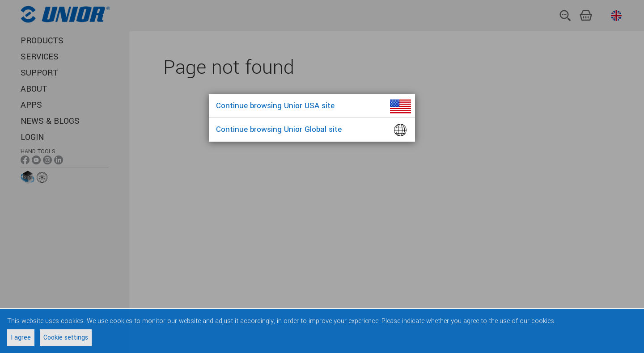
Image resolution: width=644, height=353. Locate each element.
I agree (21, 338)
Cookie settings (66, 338)
